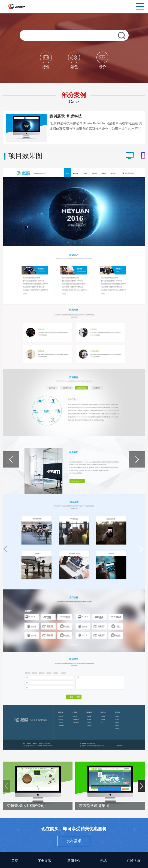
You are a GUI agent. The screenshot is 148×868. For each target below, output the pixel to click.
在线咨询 (133, 861)
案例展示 (44, 861)
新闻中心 (74, 861)
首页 (15, 861)
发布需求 (74, 841)
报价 (102, 60)
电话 (104, 861)
